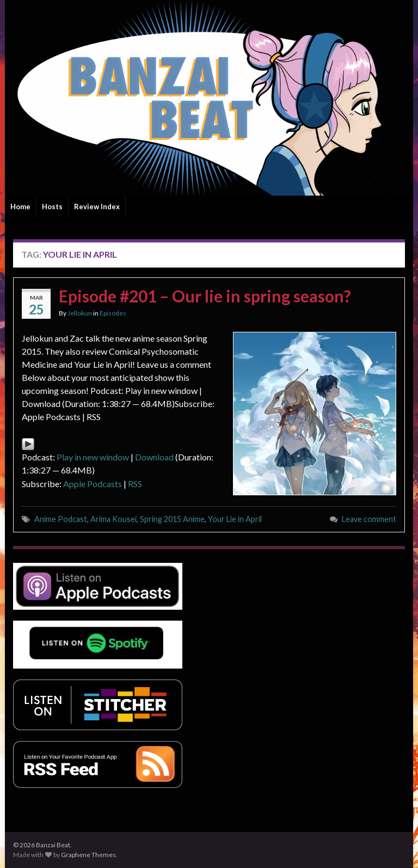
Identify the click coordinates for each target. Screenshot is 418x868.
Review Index (97, 207)
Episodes (113, 313)
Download (154, 457)
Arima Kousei (113, 519)
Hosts (52, 207)
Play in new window (93, 457)
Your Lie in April (235, 519)
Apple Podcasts (93, 484)
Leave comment (369, 519)
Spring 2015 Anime (172, 519)
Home (20, 207)
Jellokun (80, 313)
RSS (135, 484)
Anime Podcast (61, 519)
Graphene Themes (88, 855)
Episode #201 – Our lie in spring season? (205, 296)
